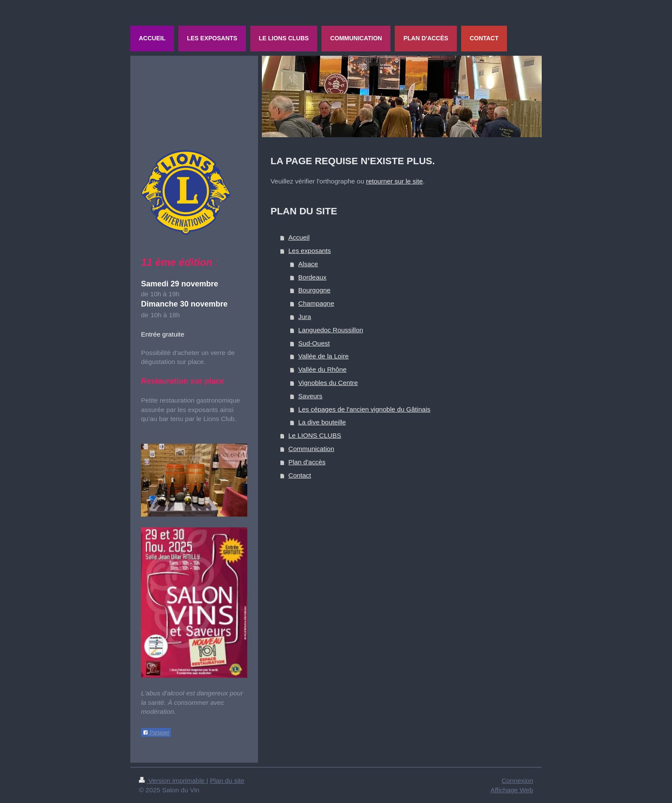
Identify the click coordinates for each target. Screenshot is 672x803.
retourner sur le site (394, 181)
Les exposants (310, 251)
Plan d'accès (307, 462)
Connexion (517, 780)
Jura (305, 317)
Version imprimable (172, 780)
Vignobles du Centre (328, 383)
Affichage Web (512, 790)
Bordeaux (312, 277)
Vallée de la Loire (324, 356)
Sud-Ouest (314, 343)
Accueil (299, 237)
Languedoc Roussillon (331, 330)
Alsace (308, 264)
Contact (300, 475)
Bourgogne (314, 290)
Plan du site (227, 780)
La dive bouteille (322, 422)
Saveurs (310, 396)
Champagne (316, 303)
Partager (156, 733)
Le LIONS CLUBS (315, 435)
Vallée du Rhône (322, 369)
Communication (311, 449)
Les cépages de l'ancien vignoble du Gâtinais (364, 409)
